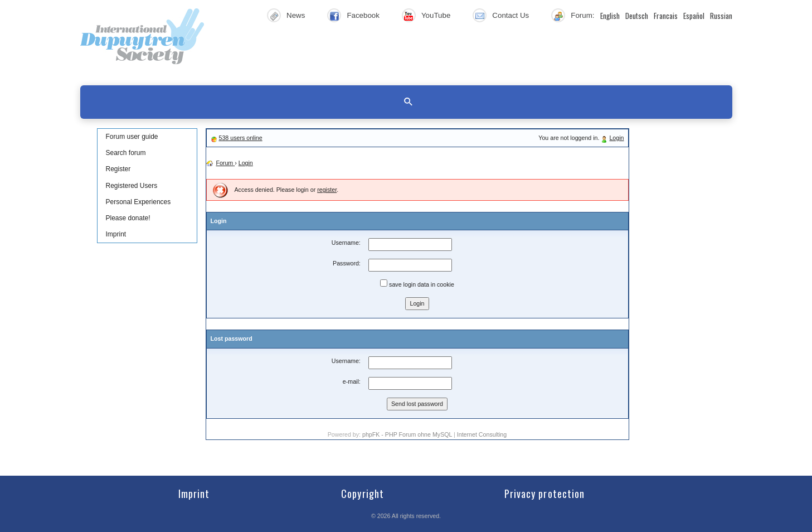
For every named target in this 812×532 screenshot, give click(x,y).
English (610, 16)
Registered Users (132, 186)
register (327, 190)
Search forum (126, 153)
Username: (346, 243)
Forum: (582, 15)
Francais (666, 16)
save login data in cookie (417, 284)
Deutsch (637, 16)
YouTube (436, 15)
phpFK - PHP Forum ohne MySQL (408, 434)
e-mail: (352, 381)
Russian (721, 16)
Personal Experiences (138, 202)
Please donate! (128, 218)
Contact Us (510, 15)
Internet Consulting (482, 434)
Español (694, 16)
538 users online (240, 138)
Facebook (363, 15)
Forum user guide (132, 137)
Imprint (116, 234)
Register (118, 169)
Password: (347, 263)
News (296, 15)
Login (616, 138)
